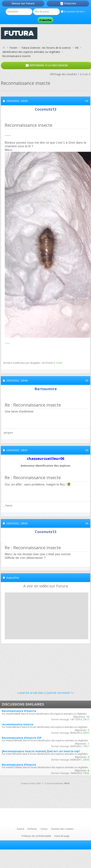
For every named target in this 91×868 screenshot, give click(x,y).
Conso (44, 829)
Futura (21, 829)
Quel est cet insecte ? (59, 693)
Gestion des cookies (62, 829)
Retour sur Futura (23, 3)
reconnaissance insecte (18, 724)
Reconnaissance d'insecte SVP (22, 738)
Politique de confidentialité (36, 836)
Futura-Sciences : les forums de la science (46, 48)
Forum (13, 48)
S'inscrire (68, 4)
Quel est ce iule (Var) (31, 693)
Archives (32, 829)
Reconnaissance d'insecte (19, 711)
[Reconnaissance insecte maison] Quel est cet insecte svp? (41, 751)
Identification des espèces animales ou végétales (31, 52)
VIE (77, 48)
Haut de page (62, 836)
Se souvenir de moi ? (73, 12)
